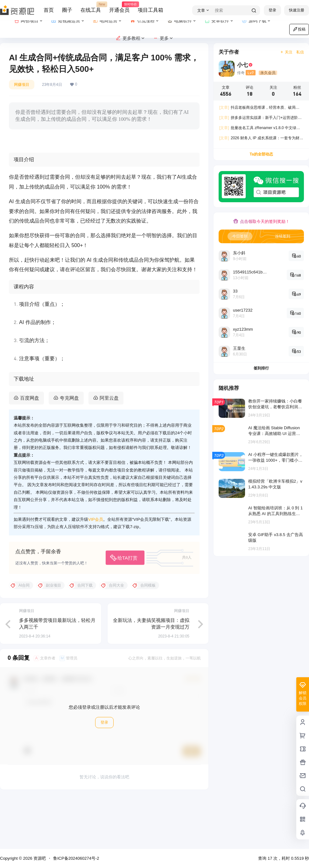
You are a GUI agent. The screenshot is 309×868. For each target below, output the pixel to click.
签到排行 (261, 368)
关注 (286, 52)
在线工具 (91, 7)
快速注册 (297, 10)
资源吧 (39, 858)
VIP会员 (96, 570)
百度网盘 (30, 448)
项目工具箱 (151, 10)
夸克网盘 (69, 448)
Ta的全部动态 (261, 154)
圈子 (67, 10)
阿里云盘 (109, 448)
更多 (163, 38)
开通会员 (119, 7)
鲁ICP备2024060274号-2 (76, 858)
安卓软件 (219, 21)
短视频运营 (68, 21)
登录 (272, 10)
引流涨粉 (145, 21)
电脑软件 (182, 21)
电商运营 (108, 21)
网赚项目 (22, 85)
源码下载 (257, 21)
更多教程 (131, 38)
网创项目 (29, 21)
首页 (49, 10)
